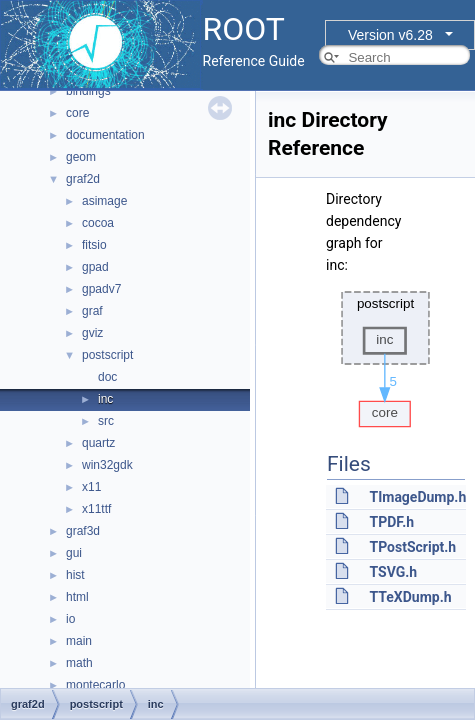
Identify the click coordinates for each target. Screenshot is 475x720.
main (79, 641)
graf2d (83, 179)
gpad (95, 267)
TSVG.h (393, 572)
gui (74, 553)
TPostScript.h (412, 547)
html (77, 597)
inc (105, 399)
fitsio (94, 245)
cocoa (98, 223)
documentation (105, 135)
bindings (88, 91)
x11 (91, 487)
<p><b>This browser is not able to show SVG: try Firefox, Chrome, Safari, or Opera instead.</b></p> (385, 354)
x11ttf (96, 509)
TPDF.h (391, 522)
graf (92, 311)
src (106, 421)
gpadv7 (101, 289)
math (79, 663)
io (70, 619)
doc (107, 377)
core (77, 113)
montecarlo (95, 685)
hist (75, 575)
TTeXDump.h (410, 597)
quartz (98, 443)
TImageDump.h (417, 497)
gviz (92, 333)
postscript (107, 355)
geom (81, 157)
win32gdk (107, 465)
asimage (104, 201)
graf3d (83, 531)
